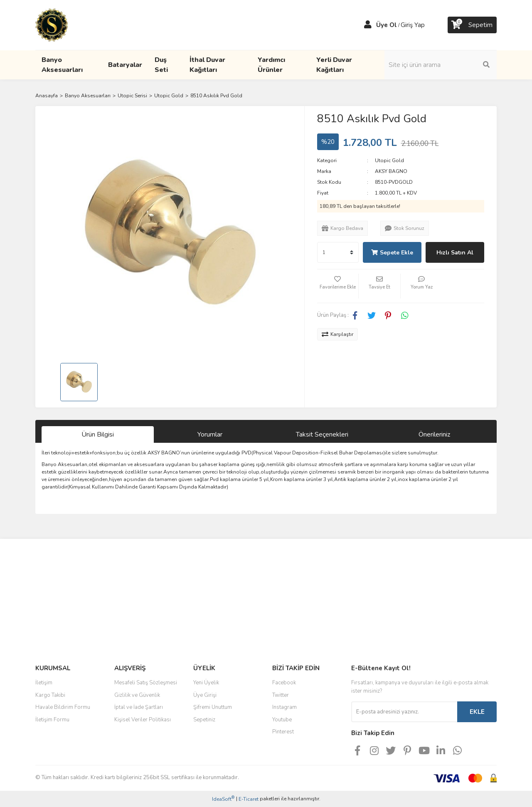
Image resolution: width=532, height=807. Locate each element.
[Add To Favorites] (338, 286)
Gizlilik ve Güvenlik (137, 695)
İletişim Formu (52, 720)
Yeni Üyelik (206, 683)
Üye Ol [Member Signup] (387, 25)
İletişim (44, 683)
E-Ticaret (249, 799)
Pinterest (283, 732)
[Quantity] (338, 252)
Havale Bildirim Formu (63, 707)
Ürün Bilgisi (98, 434)
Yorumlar (210, 434)
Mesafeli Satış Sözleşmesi (146, 683)
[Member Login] (368, 25)
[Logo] (52, 25)
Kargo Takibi (50, 695)
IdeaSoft (223, 799)
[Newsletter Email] (404, 712)
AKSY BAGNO (391, 171)
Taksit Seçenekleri (322, 434)
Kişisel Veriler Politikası (143, 720)
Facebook (284, 683)
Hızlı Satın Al (455, 253)
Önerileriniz (434, 434)
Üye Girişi (205, 695)
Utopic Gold (389, 160)
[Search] (441, 65)
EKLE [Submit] (477, 712)
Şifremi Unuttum (213, 707)
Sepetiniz (204, 720)
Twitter (281, 695)
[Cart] (472, 25)
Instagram (284, 707)
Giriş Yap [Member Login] (413, 25)
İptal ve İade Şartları (139, 707)
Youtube (282, 720)
